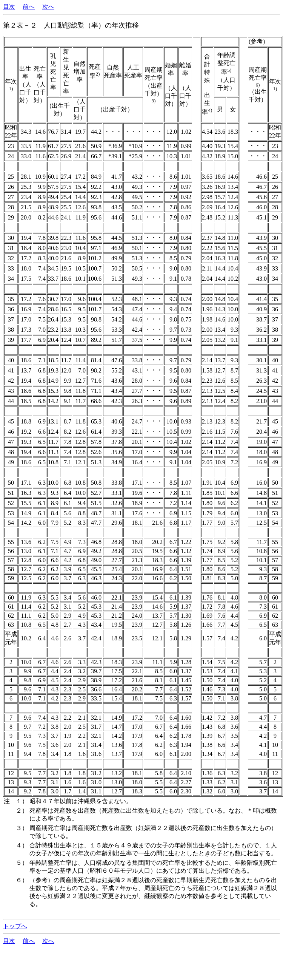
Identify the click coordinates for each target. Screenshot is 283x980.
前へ (29, 7)
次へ (48, 7)
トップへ (15, 926)
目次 (9, 7)
